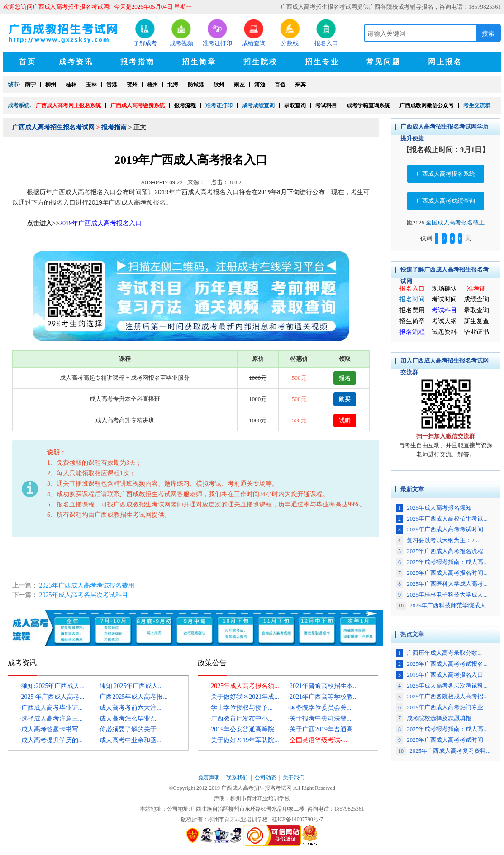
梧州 (152, 85)
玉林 (91, 85)
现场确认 (444, 289)
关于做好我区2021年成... (245, 697)
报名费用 (412, 310)
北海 (173, 85)
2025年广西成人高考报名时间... (442, 573)
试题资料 (444, 332)
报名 (345, 378)
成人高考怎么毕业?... (129, 719)
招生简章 (412, 321)
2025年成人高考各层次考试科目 (84, 595)
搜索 (488, 33)
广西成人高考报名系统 (446, 174)
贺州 (132, 85)
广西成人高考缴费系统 (138, 105)
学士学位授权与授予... (242, 708)
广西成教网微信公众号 (427, 105)
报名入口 (412, 289)
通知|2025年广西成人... (131, 686)
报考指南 (114, 127)
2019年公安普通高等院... (245, 729)
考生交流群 (477, 105)
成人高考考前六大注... (131, 708)
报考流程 (185, 105)
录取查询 (295, 105)
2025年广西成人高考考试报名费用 (87, 585)
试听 (345, 420)
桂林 (71, 85)
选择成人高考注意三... (52, 719)
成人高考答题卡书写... (52, 729)
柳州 (51, 85)
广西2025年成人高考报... (134, 697)
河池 (260, 85)
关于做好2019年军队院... (245, 740)
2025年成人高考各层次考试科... (442, 685)
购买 (345, 399)
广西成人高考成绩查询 (446, 201)
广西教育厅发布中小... (242, 719)
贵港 (112, 85)
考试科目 (326, 105)
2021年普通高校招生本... (324, 686)
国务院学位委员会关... (321, 708)
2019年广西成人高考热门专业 (440, 707)
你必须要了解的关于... (131, 729)
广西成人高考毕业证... (52, 708)
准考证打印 (219, 105)
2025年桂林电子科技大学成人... (442, 595)
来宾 (300, 85)
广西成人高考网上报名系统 (68, 105)
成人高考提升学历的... (52, 740)
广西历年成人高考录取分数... (439, 653)
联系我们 (237, 778)
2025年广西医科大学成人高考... (442, 584)
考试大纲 (444, 321)
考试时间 (444, 299)
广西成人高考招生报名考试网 (53, 127)
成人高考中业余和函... (131, 740)
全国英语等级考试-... (318, 740)
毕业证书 (476, 332)
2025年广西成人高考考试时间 (440, 529)
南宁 (30, 85)
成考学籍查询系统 (368, 105)
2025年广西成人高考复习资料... (443, 751)
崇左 (239, 85)
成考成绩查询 (258, 105)
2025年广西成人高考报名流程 (440, 551)
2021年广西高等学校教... (324, 697)
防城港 (196, 85)
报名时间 (412, 299)
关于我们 (294, 778)
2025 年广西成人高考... (53, 697)
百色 (280, 85)
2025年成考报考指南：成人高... (442, 562)
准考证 (476, 289)
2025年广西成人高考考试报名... (442, 664)
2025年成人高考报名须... (245, 686)
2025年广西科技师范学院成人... (443, 605)
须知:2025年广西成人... (53, 686)
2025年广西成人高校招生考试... (442, 518)
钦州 (219, 85)
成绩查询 (476, 299)
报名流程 (412, 332)
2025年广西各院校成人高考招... (442, 696)
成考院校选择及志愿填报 (434, 718)
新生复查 (476, 321)
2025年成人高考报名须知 (434, 508)
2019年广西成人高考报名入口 (440, 675)
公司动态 (266, 778)
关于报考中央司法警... (321, 719)
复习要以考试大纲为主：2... (437, 540)
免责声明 (209, 778)
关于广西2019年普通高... (324, 729)
